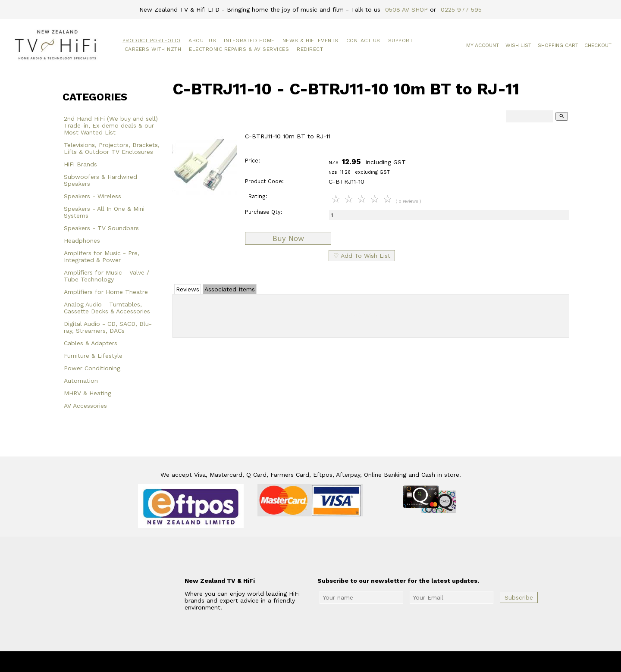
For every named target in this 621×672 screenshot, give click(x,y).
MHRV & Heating (88, 393)
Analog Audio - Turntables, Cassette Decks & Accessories (107, 308)
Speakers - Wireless (93, 196)
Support (401, 41)
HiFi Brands (80, 164)
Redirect (310, 49)
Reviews (188, 289)
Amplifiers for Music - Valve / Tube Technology (107, 276)
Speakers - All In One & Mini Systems (104, 212)
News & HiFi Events (310, 41)
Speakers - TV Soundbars (101, 228)
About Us (202, 41)
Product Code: (264, 181)
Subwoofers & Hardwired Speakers (100, 180)
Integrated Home (249, 41)
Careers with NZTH (153, 49)
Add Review (371, 314)
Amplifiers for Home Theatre (106, 292)
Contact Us (363, 41)
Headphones (82, 241)
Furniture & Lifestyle (93, 356)
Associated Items (230, 289)
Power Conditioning (92, 368)
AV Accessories (85, 406)
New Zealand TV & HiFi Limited (334, 662)
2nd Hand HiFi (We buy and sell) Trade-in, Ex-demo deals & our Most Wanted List (111, 125)
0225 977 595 (461, 9)
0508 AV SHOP (406, 9)
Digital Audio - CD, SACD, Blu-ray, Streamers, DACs (108, 327)
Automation (81, 381)
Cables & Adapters (91, 343)
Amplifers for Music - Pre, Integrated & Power (102, 256)
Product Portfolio (152, 41)
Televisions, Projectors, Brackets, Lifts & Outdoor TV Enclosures (112, 148)
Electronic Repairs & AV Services (239, 49)
